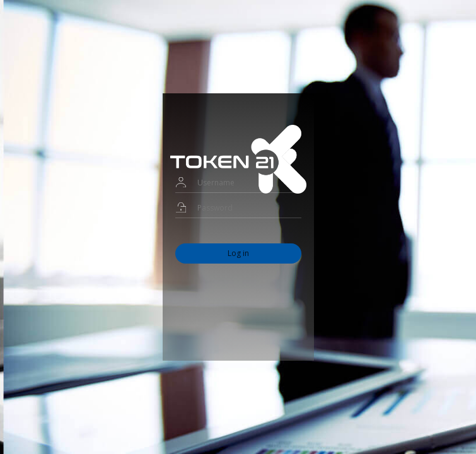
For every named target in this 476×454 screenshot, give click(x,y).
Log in (238, 253)
